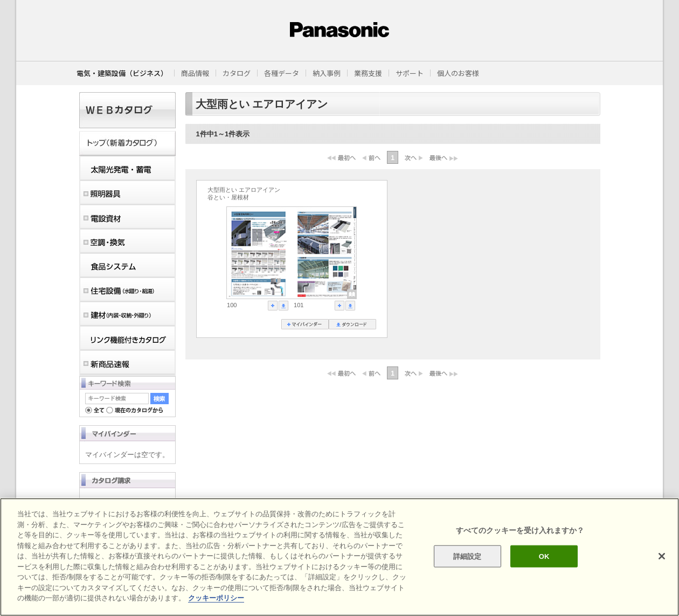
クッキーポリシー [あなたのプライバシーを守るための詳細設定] (216, 598)
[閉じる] (662, 556)
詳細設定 (467, 556)
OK (544, 556)
